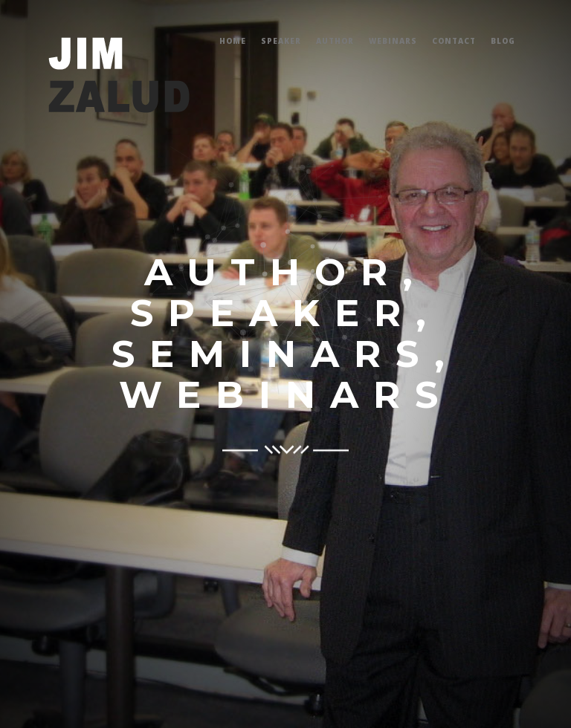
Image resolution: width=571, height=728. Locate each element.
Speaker (281, 41)
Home (233, 41)
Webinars (393, 41)
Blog (503, 41)
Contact (454, 41)
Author (335, 41)
